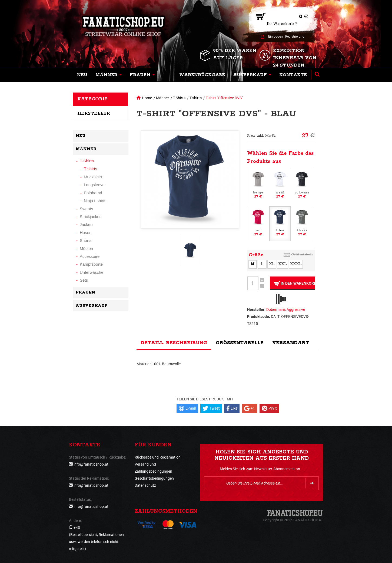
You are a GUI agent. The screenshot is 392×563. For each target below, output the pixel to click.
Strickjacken (91, 217)
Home (147, 98)
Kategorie (92, 99)
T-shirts (196, 98)
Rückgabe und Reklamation (158, 457)
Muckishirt (93, 177)
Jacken (86, 224)
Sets (84, 280)
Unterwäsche (92, 272)
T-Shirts (179, 98)
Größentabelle (302, 254)
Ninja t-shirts (95, 201)
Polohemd (93, 193)
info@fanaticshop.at (91, 464)
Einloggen (275, 37)
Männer (162, 98)
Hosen (86, 233)
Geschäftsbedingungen (154, 478)
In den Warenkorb (295, 283)
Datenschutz (145, 485)
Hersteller (94, 113)
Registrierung (295, 37)
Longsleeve (94, 185)
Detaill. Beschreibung (174, 343)
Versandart (291, 343)
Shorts (86, 240)
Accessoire (90, 256)
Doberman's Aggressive (286, 310)
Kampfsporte (91, 264)
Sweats (86, 209)
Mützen (86, 248)
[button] (109, 75)
